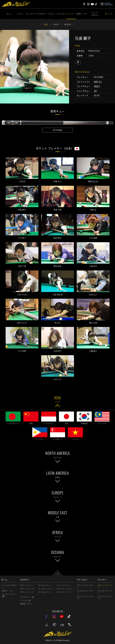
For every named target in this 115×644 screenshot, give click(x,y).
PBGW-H (97, 86)
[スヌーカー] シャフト (65, 589)
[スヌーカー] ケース (64, 592)
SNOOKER (68, 24)
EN (111, 14)
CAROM (56, 24)
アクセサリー (42, 14)
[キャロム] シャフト (46, 589)
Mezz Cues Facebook (84, 4)
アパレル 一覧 (25, 601)
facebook (81, 62)
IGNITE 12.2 (98, 82)
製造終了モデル (26, 604)
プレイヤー (71, 14)
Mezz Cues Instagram (88, 4)
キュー (9, 14)
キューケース (31, 14)
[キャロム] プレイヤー (105, 592)
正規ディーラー (81, 14)
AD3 (95, 91)
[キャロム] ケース (45, 592)
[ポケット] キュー (27, 585)
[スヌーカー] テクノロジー (85, 598)
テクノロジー (61, 14)
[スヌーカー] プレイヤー (105, 598)
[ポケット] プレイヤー (105, 586)
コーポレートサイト (9, 594)
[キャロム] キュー (45, 585)
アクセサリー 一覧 (27, 597)
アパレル (51, 14)
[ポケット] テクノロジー (85, 586)
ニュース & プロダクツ (9, 586)
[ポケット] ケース (27, 592)
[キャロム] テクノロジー (85, 592)
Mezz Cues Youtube (92, 4)
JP (106, 14)
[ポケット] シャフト (28, 589)
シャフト (20, 14)
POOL (46, 24)
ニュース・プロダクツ (95, 14)
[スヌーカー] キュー (64, 585)
